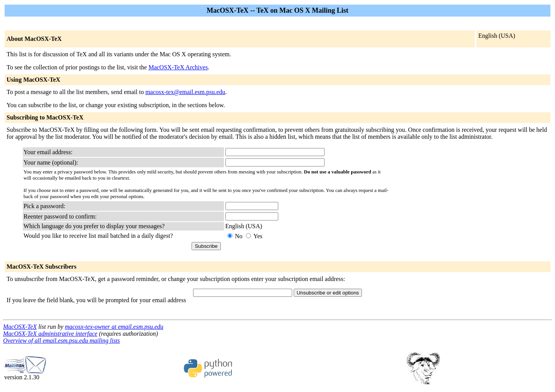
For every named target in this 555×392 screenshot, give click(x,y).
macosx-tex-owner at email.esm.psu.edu (114, 327)
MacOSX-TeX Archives (178, 67)
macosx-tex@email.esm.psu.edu (185, 92)
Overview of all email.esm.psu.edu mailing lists (61, 341)
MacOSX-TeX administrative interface (50, 334)
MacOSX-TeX (20, 327)
